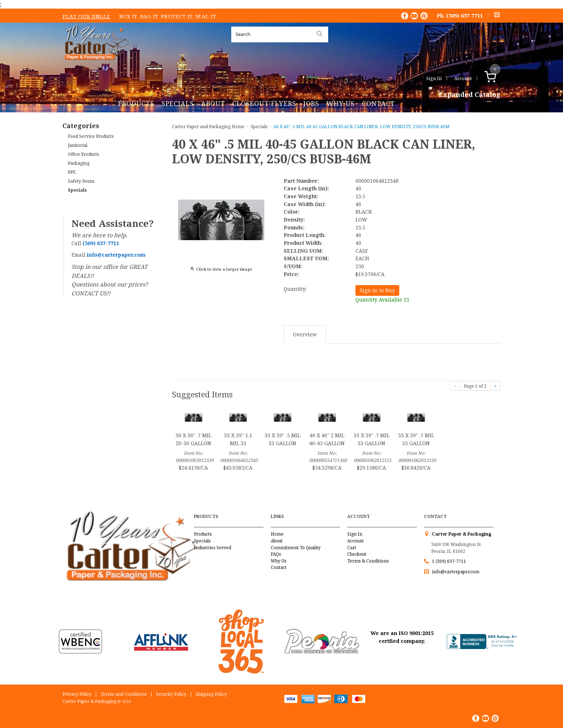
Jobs (311, 103)
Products (136, 103)
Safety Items (81, 181)
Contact (378, 103)
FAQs (276, 554)
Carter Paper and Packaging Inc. (95, 66)
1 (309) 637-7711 (449, 561)
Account (463, 78)
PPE (72, 172)
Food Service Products (91, 136)
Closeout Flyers (264, 103)
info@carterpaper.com (455, 572)
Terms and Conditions (124, 694)
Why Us (341, 103)
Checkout (357, 554)
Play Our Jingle (87, 16)
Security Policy (171, 694)
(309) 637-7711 (465, 15)
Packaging (79, 163)
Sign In (434, 78)
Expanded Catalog (470, 95)
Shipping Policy (211, 694)
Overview (305, 334)
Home (277, 534)
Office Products (83, 154)
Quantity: (295, 289)
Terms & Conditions (368, 561)
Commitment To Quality (296, 548)
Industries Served (213, 548)
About (213, 103)
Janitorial (78, 145)
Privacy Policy (77, 694)
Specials (178, 103)
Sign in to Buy (377, 290)
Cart (352, 548)
